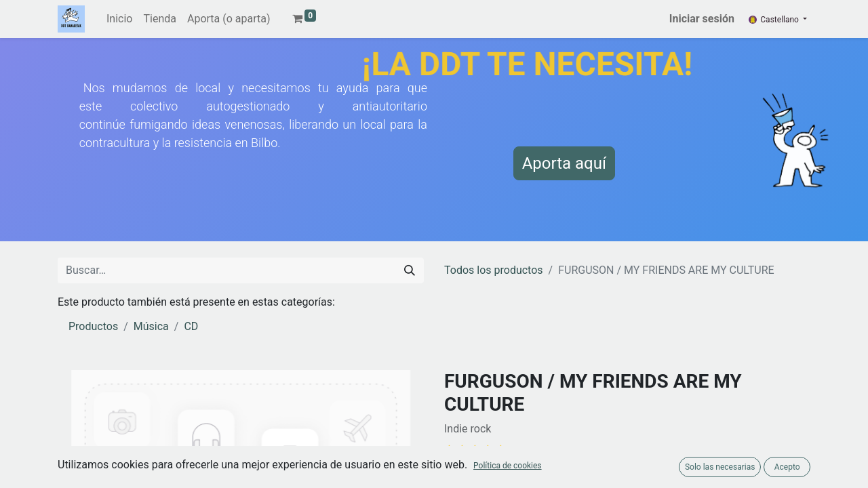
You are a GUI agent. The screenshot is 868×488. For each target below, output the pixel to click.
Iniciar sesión (702, 19)
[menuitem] (119, 19)
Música (151, 326)
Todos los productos (494, 270)
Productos (93, 326)
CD (191, 326)
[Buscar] (410, 270)
